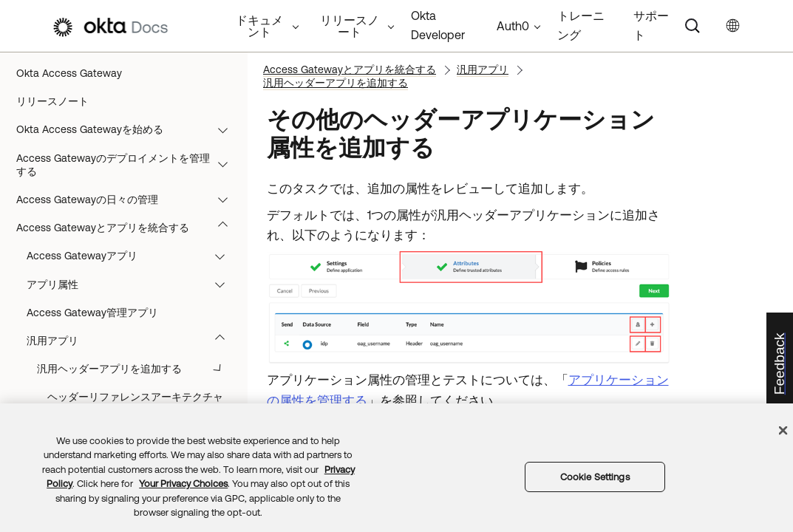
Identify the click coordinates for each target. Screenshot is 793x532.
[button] (226, 129)
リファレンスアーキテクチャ (129, 284)
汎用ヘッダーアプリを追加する (336, 83)
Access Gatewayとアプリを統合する (129, 228)
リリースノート (52, 101)
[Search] (692, 26)
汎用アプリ (483, 69)
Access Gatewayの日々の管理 (129, 199)
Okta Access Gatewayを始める (129, 129)
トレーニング (581, 25)
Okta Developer (438, 25)
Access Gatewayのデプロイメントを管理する (129, 165)
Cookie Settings (595, 477)
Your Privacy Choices (183, 484)
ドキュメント (259, 26)
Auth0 (513, 26)
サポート (651, 25)
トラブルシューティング (129, 256)
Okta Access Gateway (69, 73)
